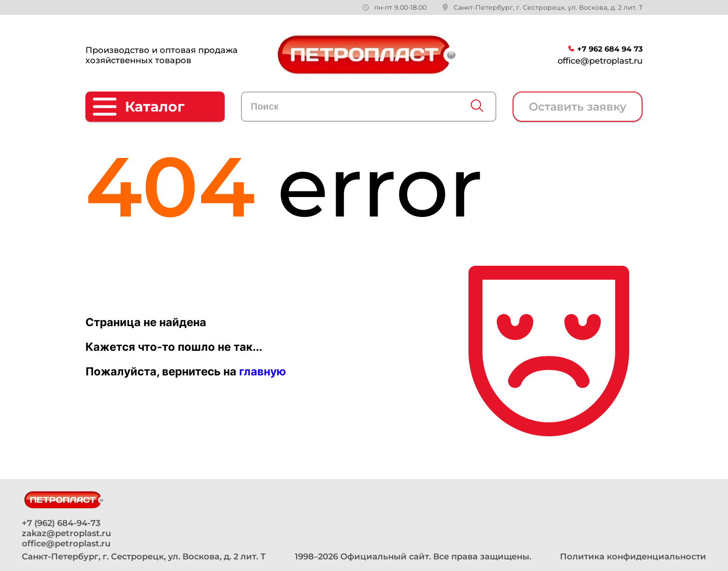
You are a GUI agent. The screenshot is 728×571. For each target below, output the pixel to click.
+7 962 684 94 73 (610, 49)
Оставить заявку (578, 107)
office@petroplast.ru (600, 61)
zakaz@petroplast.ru (66, 533)
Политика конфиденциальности (633, 557)
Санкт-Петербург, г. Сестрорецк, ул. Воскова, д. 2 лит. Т (548, 7)
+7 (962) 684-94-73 (61, 523)
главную (263, 371)
